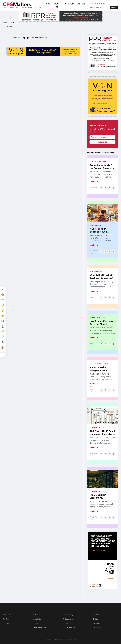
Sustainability (68, 615)
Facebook (97, 623)
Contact (81, 4)
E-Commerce (68, 619)
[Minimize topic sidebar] (3, 354)
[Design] (3, 295)
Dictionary (69, 4)
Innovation (67, 623)
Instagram (97, 627)
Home (48, 4)
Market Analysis (69, 627)
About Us (6, 615)
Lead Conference (40, 627)
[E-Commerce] (3, 300)
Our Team (7, 619)
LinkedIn (96, 615)
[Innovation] (3, 310)
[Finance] (3, 305)
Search (114, 8)
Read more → (94, 183)
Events (35, 623)
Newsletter (37, 619)
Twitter (96, 619)
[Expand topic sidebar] (3, 290)
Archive (36, 615)
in (110, 188)
